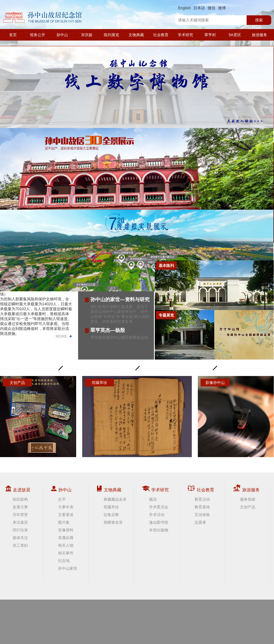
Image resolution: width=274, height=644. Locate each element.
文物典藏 (136, 35)
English (184, 8)
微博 (222, 8)
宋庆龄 (87, 35)
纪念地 (64, 561)
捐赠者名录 (113, 522)
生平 (62, 499)
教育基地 (202, 507)
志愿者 (200, 522)
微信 (212, 8)
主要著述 (66, 515)
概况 (153, 499)
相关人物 (66, 545)
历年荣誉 (20, 515)
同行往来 (20, 530)
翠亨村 (210, 35)
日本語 (199, 8)
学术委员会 (159, 507)
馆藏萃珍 (111, 507)
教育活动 (202, 499)
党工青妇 (20, 545)
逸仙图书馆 (159, 522)
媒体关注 (20, 538)
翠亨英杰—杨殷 (108, 330)
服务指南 (248, 499)
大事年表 (66, 507)
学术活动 (157, 515)
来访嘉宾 (20, 522)
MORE (61, 336)
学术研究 (185, 35)
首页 (13, 35)
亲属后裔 (66, 538)
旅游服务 (259, 35)
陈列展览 (112, 35)
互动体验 (202, 515)
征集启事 (111, 515)
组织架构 (20, 499)
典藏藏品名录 (115, 499)
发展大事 (20, 507)
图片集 (64, 522)
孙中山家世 (68, 568)
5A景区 (235, 35)
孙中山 (62, 35)
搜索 (259, 20)
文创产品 (248, 507)
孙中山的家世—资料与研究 (120, 300)
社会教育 (161, 35)
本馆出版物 (159, 530)
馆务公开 (38, 35)
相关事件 (66, 553)
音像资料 (66, 530)
